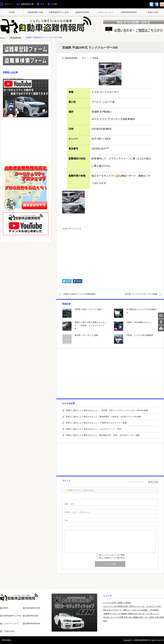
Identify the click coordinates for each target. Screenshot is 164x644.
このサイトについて (105, 12)
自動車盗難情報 (17, 37)
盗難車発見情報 (82, 12)
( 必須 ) (70, 504)
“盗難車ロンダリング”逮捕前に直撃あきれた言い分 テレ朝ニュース (131, 614)
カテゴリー (9, 4)
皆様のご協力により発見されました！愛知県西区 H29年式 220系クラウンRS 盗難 (103, 417)
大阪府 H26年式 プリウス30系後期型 (82, 294)
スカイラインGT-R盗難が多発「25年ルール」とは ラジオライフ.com (132, 606)
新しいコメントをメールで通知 (112, 555)
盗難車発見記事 (27, 4)
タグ (42, 4)
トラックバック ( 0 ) (136, 480)
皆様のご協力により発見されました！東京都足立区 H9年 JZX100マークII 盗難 (103, 435)
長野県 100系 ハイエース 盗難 (88, 309)
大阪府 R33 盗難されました (139, 322)
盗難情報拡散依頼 (129, 12)
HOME (12, 12)
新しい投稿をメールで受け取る (112, 558)
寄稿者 (95, 58)
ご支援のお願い (152, 12)
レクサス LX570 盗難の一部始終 (117, 603)
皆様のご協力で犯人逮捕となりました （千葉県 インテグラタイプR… (90, 325)
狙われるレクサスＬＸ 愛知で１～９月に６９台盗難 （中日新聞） (132, 610)
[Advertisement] (110, 253)
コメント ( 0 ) (153, 480)
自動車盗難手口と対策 (59, 12)
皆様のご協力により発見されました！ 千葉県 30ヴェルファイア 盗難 (96, 423)
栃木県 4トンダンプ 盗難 (86, 335)
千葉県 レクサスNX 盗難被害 (140, 335)
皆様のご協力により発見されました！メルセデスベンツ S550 (94, 429)
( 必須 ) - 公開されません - (78, 512)
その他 (54, 4)
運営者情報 (5, 640)
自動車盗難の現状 (35, 12)
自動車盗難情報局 (141, 640)
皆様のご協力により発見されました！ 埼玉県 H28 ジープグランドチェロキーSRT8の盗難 (107, 410)
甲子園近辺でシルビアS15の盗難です (142, 311)
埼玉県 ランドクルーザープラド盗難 (139, 294)
